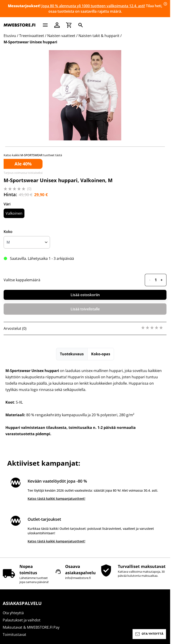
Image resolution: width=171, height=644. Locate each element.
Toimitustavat (14, 635)
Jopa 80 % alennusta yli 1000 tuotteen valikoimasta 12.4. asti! (93, 6)
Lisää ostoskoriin (85, 295)
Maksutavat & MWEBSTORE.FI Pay (31, 627)
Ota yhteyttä (13, 613)
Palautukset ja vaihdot (22, 620)
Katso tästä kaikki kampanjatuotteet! (56, 499)
